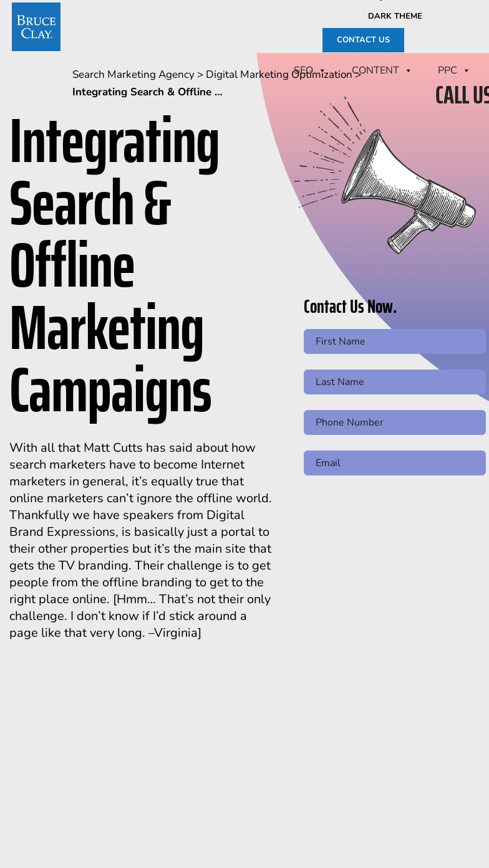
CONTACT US (363, 40)
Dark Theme (395, 16)
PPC (454, 70)
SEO (310, 70)
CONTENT (382, 70)
